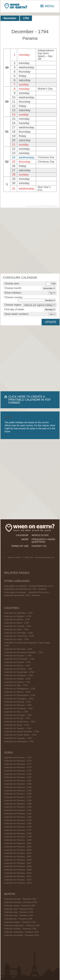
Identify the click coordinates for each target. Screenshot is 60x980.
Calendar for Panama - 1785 (18, 791)
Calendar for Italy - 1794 (16, 685)
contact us (39, 546)
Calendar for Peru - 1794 (16, 712)
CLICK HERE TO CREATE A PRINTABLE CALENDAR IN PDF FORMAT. (29, 400)
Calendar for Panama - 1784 (18, 787)
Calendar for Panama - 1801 (18, 843)
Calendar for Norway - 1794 (17, 702)
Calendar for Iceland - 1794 (17, 679)
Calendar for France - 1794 (17, 666)
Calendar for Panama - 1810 (18, 873)
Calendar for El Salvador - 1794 (19, 659)
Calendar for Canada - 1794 (18, 626)
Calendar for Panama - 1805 (18, 856)
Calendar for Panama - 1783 (18, 784)
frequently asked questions (43, 541)
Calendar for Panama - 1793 (18, 817)
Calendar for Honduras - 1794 (18, 675)
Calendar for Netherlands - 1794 (20, 695)
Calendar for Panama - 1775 (18, 758)
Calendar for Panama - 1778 (18, 767)
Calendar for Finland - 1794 (17, 662)
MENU (47, 6)
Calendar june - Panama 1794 (18, 915)
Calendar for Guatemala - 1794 (19, 672)
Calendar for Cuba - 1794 (16, 639)
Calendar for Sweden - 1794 (18, 728)
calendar (22, 535)
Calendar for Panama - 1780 (18, 774)
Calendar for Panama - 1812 (18, 880)
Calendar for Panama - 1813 (18, 883)
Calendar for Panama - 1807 (18, 863)
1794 (26, 18)
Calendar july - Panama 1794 (18, 919)
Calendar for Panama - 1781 (18, 777)
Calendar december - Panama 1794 (21, 935)
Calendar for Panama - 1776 (18, 761)
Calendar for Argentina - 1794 (18, 613)
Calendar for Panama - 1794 (18, 705)
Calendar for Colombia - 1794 (18, 633)
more (25, 539)
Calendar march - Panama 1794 (19, 906)
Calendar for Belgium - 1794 (18, 616)
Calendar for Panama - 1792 (18, 814)
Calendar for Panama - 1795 (18, 823)
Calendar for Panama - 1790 (18, 807)
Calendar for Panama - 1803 (18, 850)
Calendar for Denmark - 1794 (18, 649)
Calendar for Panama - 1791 (18, 810)
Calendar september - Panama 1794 (22, 925)
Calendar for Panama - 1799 (18, 837)
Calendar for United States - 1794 (20, 735)
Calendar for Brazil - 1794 (16, 623)
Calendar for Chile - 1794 (16, 629)
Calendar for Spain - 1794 (16, 725)
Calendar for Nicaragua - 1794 (19, 699)
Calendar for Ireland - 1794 (17, 682)
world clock (40, 535)
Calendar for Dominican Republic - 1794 (23, 652)
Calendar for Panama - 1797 (18, 830)
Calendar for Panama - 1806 (18, 860)
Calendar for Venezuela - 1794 (19, 741)
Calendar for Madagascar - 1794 (20, 689)
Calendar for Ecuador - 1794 (18, 656)
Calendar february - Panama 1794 (20, 902)
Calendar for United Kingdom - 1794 (21, 731)
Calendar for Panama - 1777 (18, 764)
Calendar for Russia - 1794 (17, 718)
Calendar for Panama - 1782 (18, 781)
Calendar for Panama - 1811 (18, 876)
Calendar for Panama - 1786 (18, 794)
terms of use (20, 546)
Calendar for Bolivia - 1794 (17, 619)
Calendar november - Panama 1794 (21, 932)
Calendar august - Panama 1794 (20, 922)
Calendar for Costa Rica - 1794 (19, 636)
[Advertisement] (30, 241)
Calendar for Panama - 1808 (18, 866)
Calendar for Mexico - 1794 (17, 692)
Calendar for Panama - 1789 (18, 804)
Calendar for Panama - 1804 (18, 853)
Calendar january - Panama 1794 (20, 899)
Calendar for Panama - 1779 (18, 771)
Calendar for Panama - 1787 (18, 797)
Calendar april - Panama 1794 (18, 909)
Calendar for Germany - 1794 (18, 669)
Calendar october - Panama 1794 (20, 929)
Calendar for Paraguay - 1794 (18, 708)
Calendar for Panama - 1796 (18, 827)
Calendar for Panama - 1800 (18, 840)
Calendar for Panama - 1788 (18, 800)
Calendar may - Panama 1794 (18, 912)
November (10, 18)
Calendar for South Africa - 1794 (20, 722)
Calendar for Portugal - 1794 (18, 715)
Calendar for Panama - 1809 (18, 870)
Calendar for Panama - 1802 (18, 847)
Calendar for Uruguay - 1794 (18, 738)
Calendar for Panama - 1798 (18, 833)
